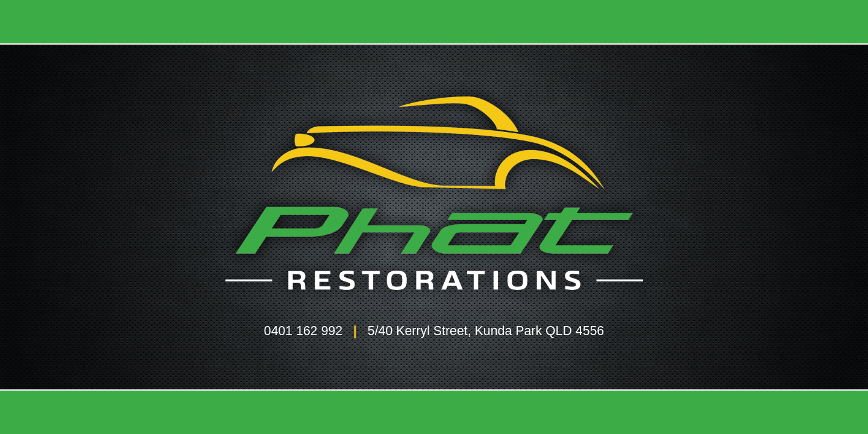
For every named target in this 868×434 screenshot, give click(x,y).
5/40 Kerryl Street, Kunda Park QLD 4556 (486, 331)
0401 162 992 (303, 331)
